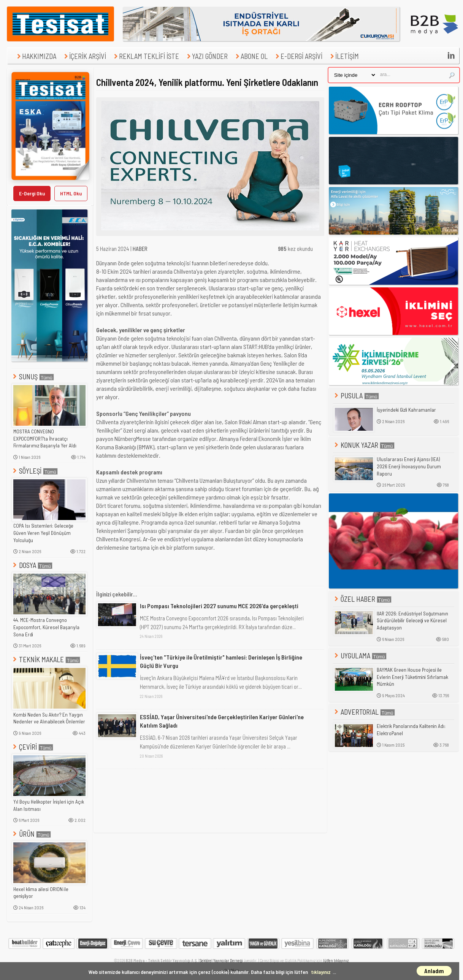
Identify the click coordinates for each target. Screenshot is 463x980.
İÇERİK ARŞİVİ (84, 56)
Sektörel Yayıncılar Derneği (221, 960)
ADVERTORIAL (364, 712)
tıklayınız (321, 972)
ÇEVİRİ (32, 747)
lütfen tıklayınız (336, 960)
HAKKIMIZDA (36, 56)
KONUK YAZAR (364, 445)
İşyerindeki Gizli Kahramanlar (406, 410)
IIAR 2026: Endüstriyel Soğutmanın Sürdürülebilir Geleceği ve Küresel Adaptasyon (412, 621)
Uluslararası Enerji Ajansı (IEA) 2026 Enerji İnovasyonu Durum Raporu (409, 466)
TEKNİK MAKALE (46, 659)
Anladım (434, 971)
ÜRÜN (31, 834)
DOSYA (32, 565)
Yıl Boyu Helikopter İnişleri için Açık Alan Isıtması (49, 805)
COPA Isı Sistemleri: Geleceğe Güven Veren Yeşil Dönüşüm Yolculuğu (43, 533)
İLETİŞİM (344, 56)
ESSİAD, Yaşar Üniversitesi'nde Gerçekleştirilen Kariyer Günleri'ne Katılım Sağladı (222, 721)
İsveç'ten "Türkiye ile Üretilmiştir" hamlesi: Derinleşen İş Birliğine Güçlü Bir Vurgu (221, 661)
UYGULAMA (360, 656)
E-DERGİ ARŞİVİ (298, 56)
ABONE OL (251, 56)
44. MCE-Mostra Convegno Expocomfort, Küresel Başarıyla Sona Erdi (46, 627)
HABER (140, 249)
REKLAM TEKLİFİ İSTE (146, 56)
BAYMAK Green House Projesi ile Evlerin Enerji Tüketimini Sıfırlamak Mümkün (412, 677)
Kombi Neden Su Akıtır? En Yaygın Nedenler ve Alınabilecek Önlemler (49, 718)
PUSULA (356, 396)
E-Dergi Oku (32, 193)
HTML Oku (71, 193)
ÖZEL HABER (362, 599)
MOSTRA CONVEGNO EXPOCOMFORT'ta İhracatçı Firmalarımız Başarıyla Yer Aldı (45, 438)
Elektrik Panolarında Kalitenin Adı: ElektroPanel (411, 730)
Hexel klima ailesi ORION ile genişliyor (41, 893)
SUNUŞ (33, 377)
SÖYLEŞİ (35, 471)
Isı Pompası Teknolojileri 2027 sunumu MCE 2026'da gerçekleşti (219, 606)
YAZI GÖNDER (206, 56)
